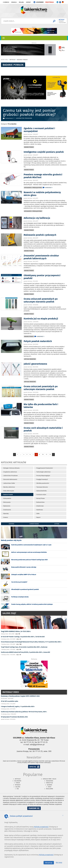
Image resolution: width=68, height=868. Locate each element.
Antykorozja (40, 506)
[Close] (63, 815)
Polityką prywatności (46, 855)
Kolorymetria (7, 498)
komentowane (34, 524)
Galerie (18, 787)
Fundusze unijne (41, 495)
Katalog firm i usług (50, 779)
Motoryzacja (7, 502)
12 (50, 454)
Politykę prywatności (41, 827)
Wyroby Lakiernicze (9, 487)
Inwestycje (50, 783)
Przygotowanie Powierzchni (45, 468)
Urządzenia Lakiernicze (10, 472)
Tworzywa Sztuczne (42, 487)
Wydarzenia (7, 506)
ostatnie (11, 524)
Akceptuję (49, 863)
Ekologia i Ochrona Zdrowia (11, 468)
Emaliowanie (7, 510)
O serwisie (6, 2)
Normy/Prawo (41, 498)
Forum (18, 783)
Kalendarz (18, 781)
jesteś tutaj (4, 60)
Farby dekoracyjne (9, 491)
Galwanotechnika (41, 491)
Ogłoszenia (50, 781)
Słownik (50, 785)
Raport (38, 517)
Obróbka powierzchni (43, 483)
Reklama (21, 2)
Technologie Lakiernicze (43, 472)
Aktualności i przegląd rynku (33, 188)
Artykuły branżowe (30, 359)
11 (46, 454)
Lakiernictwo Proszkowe (10, 476)
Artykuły (18, 779)
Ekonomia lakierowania (10, 479)
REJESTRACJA (50, 2)
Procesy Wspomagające (43, 476)
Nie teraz (59, 862)
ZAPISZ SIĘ (33, 767)
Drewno (6, 517)
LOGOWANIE (40, 2)
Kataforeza (40, 510)
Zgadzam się (35, 809)
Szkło (38, 514)
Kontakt (28, 2)
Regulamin (50, 789)
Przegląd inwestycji (42, 479)
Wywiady (6, 514)
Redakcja (14, 2)
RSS (18, 789)
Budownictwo (40, 502)
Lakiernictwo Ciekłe (9, 483)
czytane (57, 524)
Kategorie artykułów (14, 463)
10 (43, 454)
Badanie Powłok (29, 147)
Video (50, 787)
